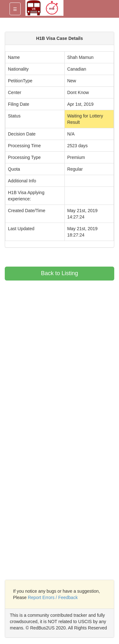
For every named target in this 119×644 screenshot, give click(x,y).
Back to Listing (60, 273)
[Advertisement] (58, 325)
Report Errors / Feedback (53, 597)
